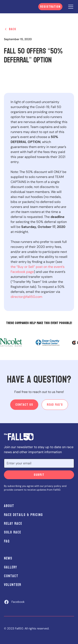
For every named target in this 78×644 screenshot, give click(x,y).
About (9, 506)
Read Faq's (55, 405)
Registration (50, 7)
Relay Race (13, 524)
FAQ (7, 541)
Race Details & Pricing (23, 515)
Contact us (24, 405)
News (8, 558)
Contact (11, 576)
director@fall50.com (26, 297)
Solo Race (12, 532)
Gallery (11, 567)
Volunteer (13, 585)
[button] (70, 7)
